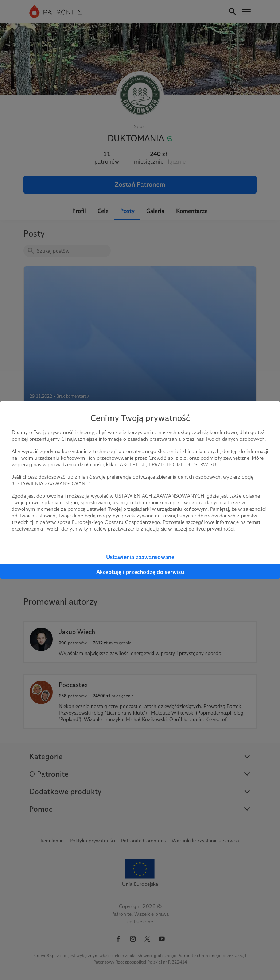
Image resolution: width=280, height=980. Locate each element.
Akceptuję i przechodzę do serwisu (140, 572)
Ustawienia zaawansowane (140, 557)
